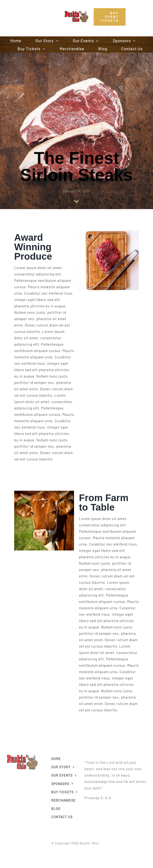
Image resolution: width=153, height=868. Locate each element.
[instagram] (34, 18)
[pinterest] (43, 18)
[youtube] (52, 18)
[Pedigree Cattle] (22, 755)
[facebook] (25, 18)
